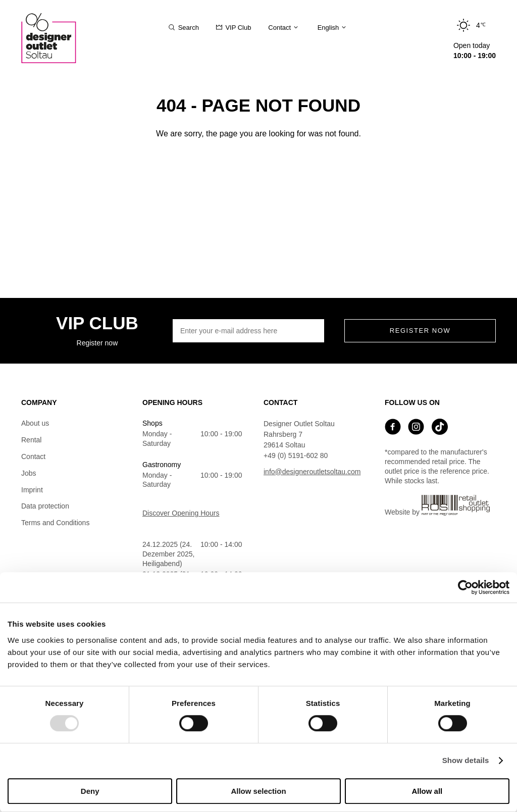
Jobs (29, 473)
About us (35, 423)
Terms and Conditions (55, 523)
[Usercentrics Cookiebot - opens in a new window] (465, 587)
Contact (33, 456)
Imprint (32, 490)
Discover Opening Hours (181, 513)
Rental (31, 440)
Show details (466, 761)
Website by (437, 505)
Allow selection (258, 791)
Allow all (427, 791)
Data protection (45, 506)
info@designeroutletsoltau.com (312, 472)
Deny (90, 791)
